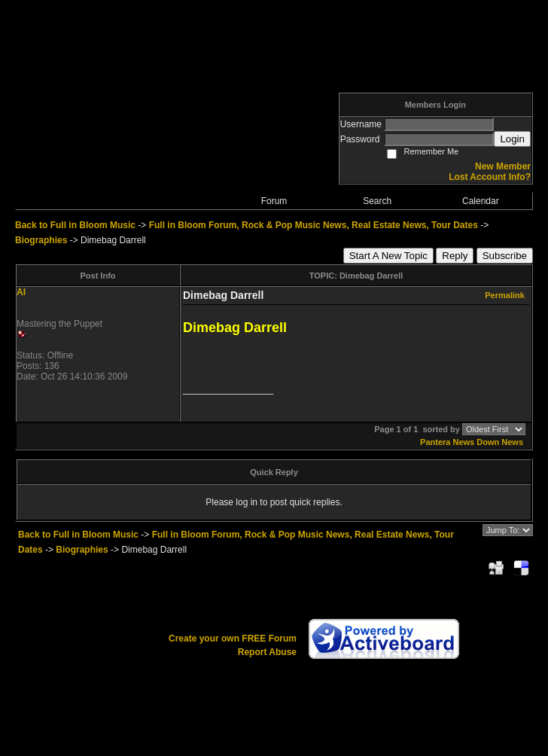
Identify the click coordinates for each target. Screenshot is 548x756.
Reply (455, 256)
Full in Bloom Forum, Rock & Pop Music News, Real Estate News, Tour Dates (314, 225)
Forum (274, 201)
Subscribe (505, 256)
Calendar (481, 201)
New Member (503, 166)
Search (377, 201)
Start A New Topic (388, 256)
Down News (500, 442)
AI (21, 292)
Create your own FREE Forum (233, 639)
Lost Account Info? (490, 177)
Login (512, 139)
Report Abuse (267, 652)
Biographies (41, 240)
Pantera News (447, 442)
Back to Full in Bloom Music (75, 225)
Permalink (505, 295)
